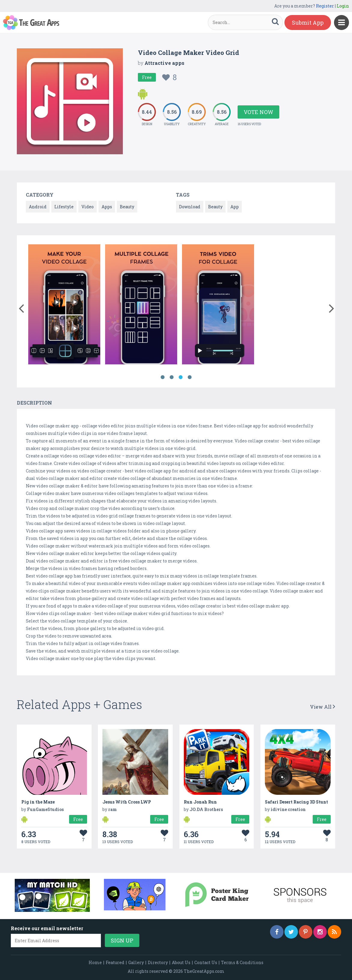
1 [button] (162, 377)
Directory (158, 962)
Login (343, 6)
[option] (64, 305)
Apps (107, 207)
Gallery (136, 962)
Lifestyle (64, 207)
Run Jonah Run (200, 802)
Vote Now (258, 112)
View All (323, 707)
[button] (21, 307)
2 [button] (171, 377)
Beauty (127, 207)
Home (95, 962)
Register (325, 6)
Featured (115, 962)
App (235, 207)
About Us (181, 962)
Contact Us (206, 962)
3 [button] (181, 377)
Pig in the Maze (38, 802)
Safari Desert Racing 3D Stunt (296, 802)
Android (38, 207)
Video (88, 207)
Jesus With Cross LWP (127, 802)
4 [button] (190, 377)
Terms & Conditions (242, 962)
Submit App (308, 23)
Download (190, 207)
